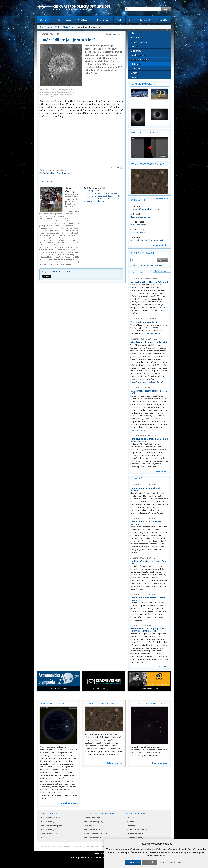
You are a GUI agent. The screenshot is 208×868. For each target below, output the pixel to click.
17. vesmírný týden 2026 (52, 703)
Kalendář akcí (138, 200)
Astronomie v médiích (93, 830)
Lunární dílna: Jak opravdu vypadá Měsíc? (102, 199)
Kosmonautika (138, 38)
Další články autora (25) (95, 188)
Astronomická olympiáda (52, 826)
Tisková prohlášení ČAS (51, 818)
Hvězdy (134, 46)
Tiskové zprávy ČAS (49, 822)
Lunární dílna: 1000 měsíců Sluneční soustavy (104, 196)
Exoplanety (136, 51)
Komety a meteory (135, 838)
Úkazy (134, 33)
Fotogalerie (103, 20)
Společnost (145, 20)
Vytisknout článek (116, 34)
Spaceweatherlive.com (140, 430)
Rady (130, 20)
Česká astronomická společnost (57, 847)
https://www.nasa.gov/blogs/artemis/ (147, 382)
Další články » (162, 666)
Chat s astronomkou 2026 (144, 322)
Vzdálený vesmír (138, 55)
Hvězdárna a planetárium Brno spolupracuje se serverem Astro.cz (102, 847)
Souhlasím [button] (133, 863)
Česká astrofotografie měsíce (147, 164)
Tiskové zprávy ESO (50, 830)
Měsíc (49, 271)
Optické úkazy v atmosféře (139, 830)
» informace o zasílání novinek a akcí (146, 265)
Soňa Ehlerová (150, 319)
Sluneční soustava (139, 42)
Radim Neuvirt (150, 558)
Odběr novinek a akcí (142, 253)
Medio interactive (90, 857)
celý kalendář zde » (159, 245)
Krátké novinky (139, 273)
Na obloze (83, 20)
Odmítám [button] (150, 863)
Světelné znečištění (140, 60)
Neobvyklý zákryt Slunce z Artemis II (149, 282)
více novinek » (162, 471)
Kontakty (163, 20)
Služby (119, 20)
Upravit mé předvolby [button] (173, 863)
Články (43, 20)
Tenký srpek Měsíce (93, 191)
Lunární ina (57, 271)
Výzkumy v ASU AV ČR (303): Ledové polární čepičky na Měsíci (148, 630)
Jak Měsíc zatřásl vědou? (95, 201)
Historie (134, 77)
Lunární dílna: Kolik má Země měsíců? (145, 489)
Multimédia (68, 27)
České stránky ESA (49, 834)
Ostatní (134, 73)
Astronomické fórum (93, 838)
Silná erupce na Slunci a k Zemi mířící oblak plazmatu (149, 440)
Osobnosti (136, 68)
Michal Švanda (150, 625)
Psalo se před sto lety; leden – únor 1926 (149, 562)
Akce (69, 20)
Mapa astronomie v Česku (95, 834)
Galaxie (130, 822)
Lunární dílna (67, 271)
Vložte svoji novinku (162, 271)
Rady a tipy (89, 826)
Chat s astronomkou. (154, 333)
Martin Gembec (151, 279)
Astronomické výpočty (94, 822)
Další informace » (70, 803)
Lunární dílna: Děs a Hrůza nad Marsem (101, 193)
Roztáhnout (115, 168)
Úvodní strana (46, 27)
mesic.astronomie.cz (70, 262)
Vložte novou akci (163, 198)
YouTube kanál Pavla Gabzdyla (56, 173)
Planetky (131, 826)
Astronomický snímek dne (145, 132)
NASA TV (45, 838)
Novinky (57, 20)
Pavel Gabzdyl (59, 34)
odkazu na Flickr (161, 307)
